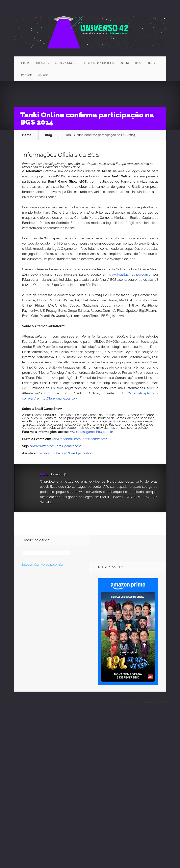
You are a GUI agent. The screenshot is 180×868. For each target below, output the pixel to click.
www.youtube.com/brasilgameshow (67, 453)
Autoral (151, 63)
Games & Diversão (66, 63)
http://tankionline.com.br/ (59, 398)
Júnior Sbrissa (155, 702)
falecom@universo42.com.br (43, 565)
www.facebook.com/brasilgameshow (79, 439)
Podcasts (27, 75)
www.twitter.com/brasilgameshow (56, 446)
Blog (49, 135)
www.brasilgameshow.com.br (130, 274)
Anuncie (43, 75)
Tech (138, 63)
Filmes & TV (42, 63)
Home (25, 63)
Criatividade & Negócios (99, 63)
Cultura (124, 63)
